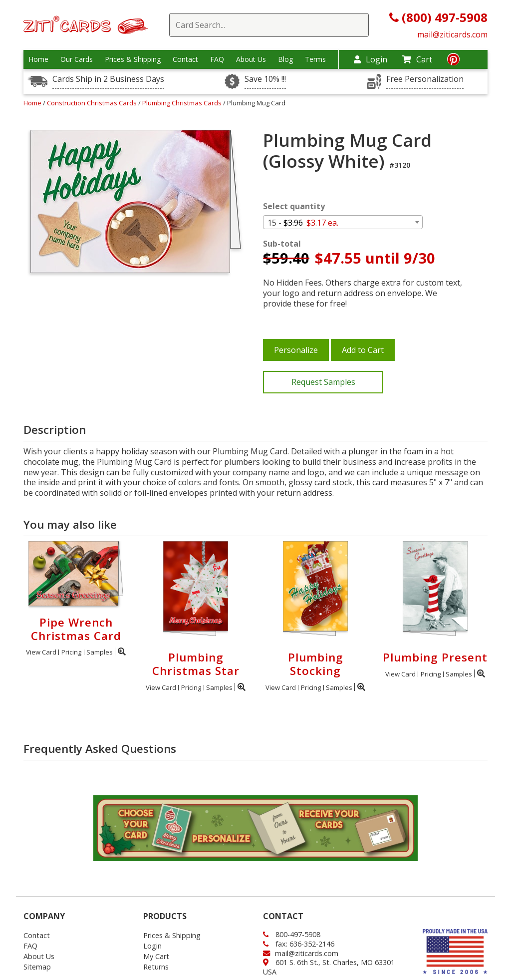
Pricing (71, 652)
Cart (417, 59)
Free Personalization (425, 79)
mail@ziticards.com (452, 34)
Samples (100, 652)
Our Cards (77, 59)
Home (38, 59)
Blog (285, 59)
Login (371, 59)
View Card (41, 652)
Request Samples (323, 382)
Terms (315, 59)
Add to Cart (363, 350)
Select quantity (294, 206)
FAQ (217, 59)
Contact (185, 59)
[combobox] (343, 222)
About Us (251, 59)
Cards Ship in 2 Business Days (108, 79)
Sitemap (37, 967)
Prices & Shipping (133, 59)
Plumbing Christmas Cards (183, 103)
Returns (156, 967)
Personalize (296, 350)
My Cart (156, 956)
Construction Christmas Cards (93, 103)
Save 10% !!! (265, 79)
